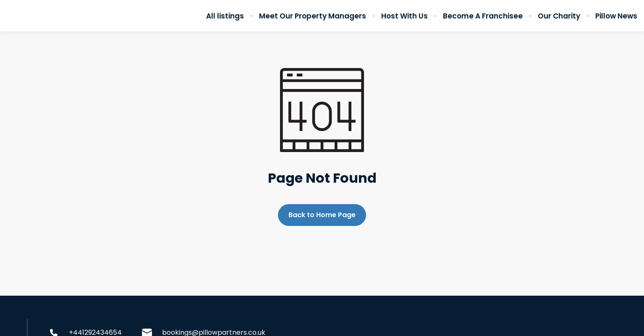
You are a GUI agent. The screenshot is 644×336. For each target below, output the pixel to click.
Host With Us (404, 16)
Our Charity (559, 16)
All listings (225, 16)
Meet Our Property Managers (313, 16)
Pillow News (616, 16)
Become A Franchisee (483, 16)
